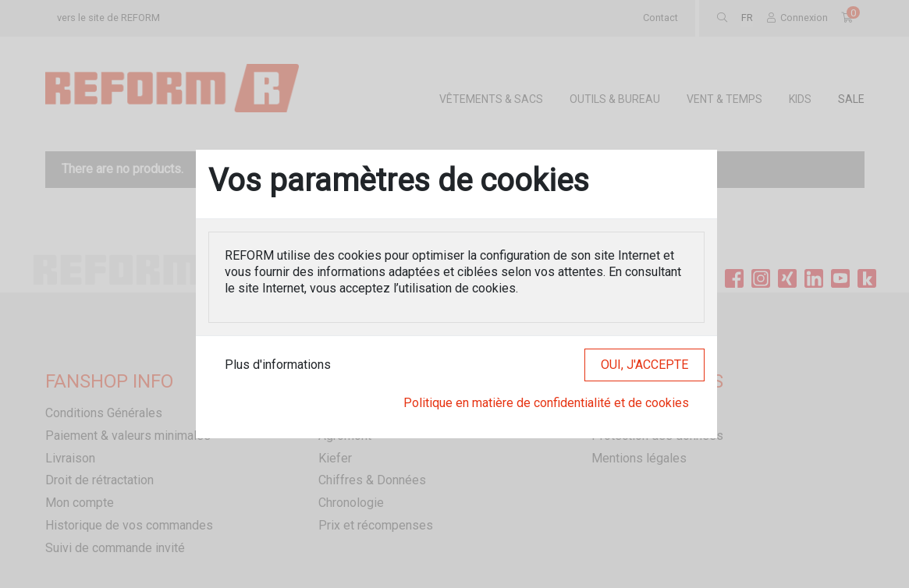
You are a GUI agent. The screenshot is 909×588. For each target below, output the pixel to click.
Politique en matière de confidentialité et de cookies (546, 403)
